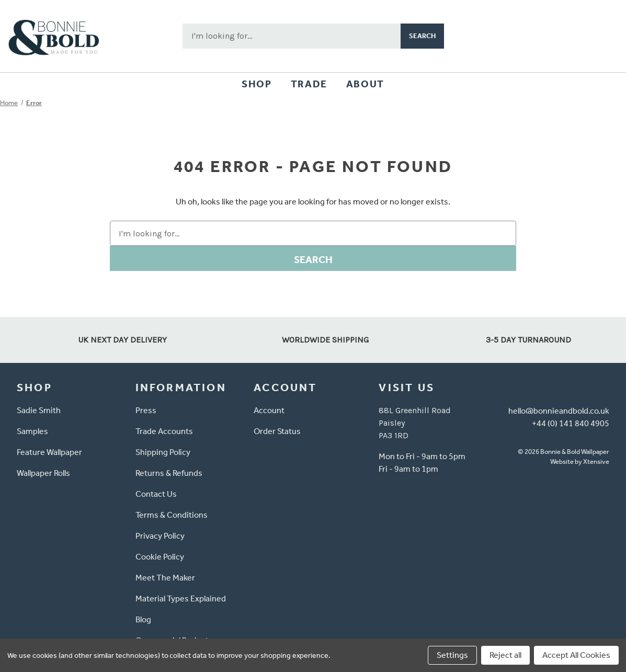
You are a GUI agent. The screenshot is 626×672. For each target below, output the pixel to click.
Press (146, 410)
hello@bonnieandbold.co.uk (559, 411)
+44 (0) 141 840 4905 (571, 423)
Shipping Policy (163, 452)
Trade (309, 84)
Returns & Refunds (169, 473)
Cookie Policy (160, 557)
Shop (257, 84)
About (365, 84)
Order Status (277, 431)
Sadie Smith (39, 410)
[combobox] (292, 36)
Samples (32, 431)
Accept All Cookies (576, 655)
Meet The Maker (165, 578)
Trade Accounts (164, 431)
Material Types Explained (181, 599)
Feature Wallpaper (49, 452)
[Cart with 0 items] (603, 36)
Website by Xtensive (580, 462)
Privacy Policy (160, 536)
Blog (143, 619)
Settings (452, 655)
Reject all (505, 655)
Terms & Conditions (172, 515)
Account (269, 410)
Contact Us (156, 494)
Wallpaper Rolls (43, 473)
